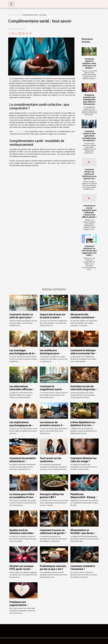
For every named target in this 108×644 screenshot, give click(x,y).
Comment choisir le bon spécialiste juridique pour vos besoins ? (89, 136)
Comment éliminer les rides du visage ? (83, 460)
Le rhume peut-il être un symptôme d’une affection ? (22, 497)
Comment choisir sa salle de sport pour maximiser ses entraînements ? (21, 319)
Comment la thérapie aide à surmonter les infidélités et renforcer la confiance (84, 355)
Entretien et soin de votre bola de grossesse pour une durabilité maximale (84, 391)
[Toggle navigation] (11, 4)
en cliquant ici (19, 132)
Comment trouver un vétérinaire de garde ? (53, 531)
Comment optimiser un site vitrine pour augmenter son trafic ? (89, 251)
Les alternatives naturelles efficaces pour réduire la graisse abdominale (23, 391)
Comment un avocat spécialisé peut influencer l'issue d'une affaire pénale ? (89, 211)
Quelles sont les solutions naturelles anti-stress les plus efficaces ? (21, 534)
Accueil (11, 15)
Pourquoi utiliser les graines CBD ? (52, 496)
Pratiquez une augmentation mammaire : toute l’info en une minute (21, 606)
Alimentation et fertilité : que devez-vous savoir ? (82, 533)
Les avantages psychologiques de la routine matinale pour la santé (23, 355)
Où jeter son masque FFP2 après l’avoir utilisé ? (21, 569)
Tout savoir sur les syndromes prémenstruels (51, 461)
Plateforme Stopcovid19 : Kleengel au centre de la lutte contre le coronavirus (84, 499)
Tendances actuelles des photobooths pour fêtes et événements (89, 99)
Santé (18, 15)
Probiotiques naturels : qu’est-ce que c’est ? (53, 567)
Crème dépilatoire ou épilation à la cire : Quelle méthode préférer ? (83, 427)
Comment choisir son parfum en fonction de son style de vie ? (89, 174)
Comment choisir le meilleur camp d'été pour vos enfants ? (89, 63)
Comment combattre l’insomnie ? (83, 567)
